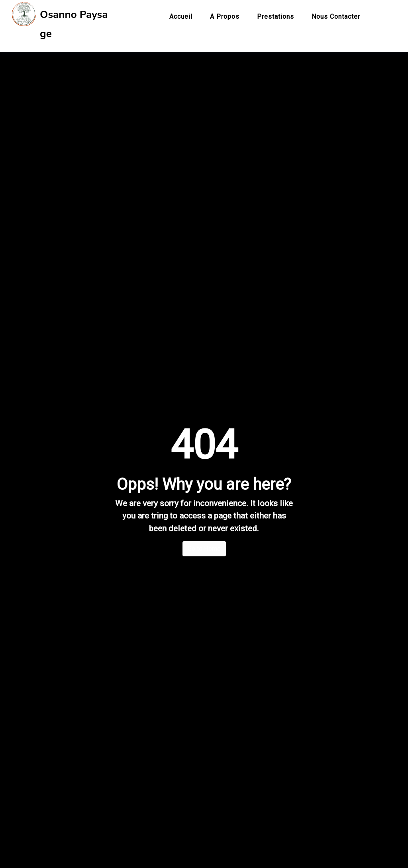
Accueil (181, 17)
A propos (225, 17)
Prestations (276, 17)
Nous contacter (336, 17)
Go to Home (204, 545)
